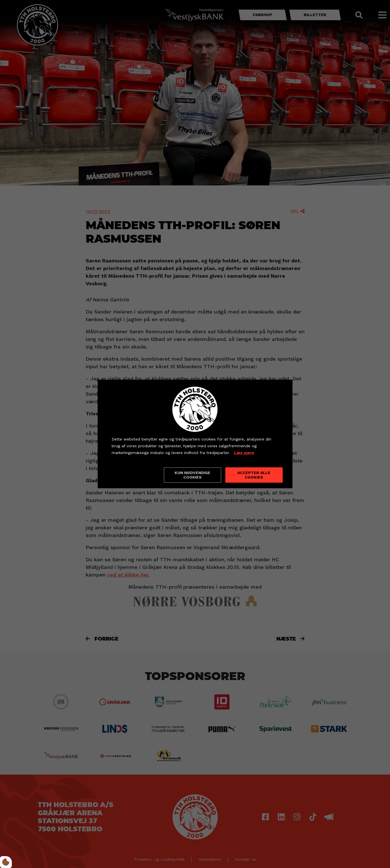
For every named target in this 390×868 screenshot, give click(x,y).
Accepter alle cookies (254, 475)
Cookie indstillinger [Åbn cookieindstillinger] (132, 475)
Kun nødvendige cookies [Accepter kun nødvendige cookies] (192, 475)
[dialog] (195, 434)
